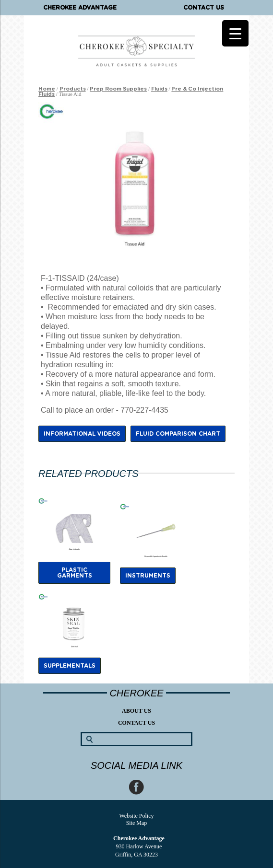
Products (73, 89)
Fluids (159, 89)
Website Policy (136, 816)
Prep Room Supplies (118, 89)
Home (47, 89)
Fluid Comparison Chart (178, 434)
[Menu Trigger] (235, 33)
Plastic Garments (75, 573)
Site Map (137, 823)
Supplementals (70, 666)
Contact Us (204, 8)
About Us (136, 711)
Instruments (148, 576)
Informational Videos (82, 434)
